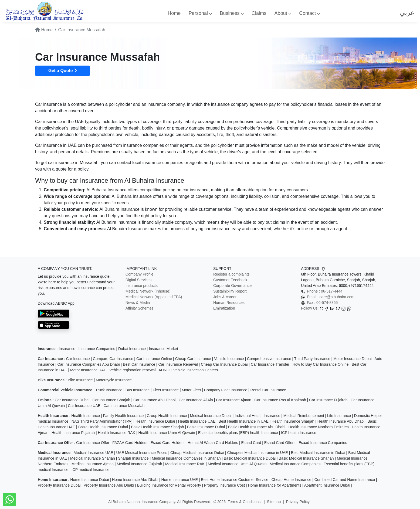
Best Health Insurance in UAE (244, 421)
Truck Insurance (109, 390)
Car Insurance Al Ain (196, 400)
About (283, 13)
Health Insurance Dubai (155, 421)
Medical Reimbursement (304, 416)
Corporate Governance (232, 286)
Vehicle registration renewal (132, 370)
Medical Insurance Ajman (93, 464)
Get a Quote (62, 71)
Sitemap (274, 502)
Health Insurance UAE (197, 421)
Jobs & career (225, 297)
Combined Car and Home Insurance (345, 480)
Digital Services (138, 280)
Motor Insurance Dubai (353, 359)
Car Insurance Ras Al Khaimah (280, 400)
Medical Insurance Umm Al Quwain (237, 464)
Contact (309, 13)
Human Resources (229, 303)
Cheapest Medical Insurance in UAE (258, 453)
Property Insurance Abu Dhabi (109, 485)
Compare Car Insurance (113, 359)
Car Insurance (78, 359)
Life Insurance (339, 416)
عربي (407, 13)
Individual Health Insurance (257, 416)
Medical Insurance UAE (93, 453)
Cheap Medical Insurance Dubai (197, 453)
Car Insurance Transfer (270, 364)
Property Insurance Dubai (59, 485)
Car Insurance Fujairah (328, 400)
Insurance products (142, 286)
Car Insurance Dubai (72, 400)
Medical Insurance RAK (185, 464)
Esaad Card (251, 443)
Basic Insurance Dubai (206, 427)
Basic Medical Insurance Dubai (250, 458)
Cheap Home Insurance (292, 480)
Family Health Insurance (123, 416)
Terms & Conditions (245, 502)
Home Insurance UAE (180, 480)
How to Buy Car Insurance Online (321, 364)
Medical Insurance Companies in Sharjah (186, 458)
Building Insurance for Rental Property (169, 485)
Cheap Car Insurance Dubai (224, 364)
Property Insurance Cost (224, 485)
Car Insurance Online (154, 359)
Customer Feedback (230, 280)
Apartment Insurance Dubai (327, 485)
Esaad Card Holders (168, 443)
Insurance (67, 349)
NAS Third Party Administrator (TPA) (102, 421)
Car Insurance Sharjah (111, 400)
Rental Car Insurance (268, 390)
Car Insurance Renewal (178, 364)
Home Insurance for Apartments (275, 485)
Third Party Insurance (312, 359)
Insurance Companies (97, 349)
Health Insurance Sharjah (293, 421)
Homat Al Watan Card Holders (213, 443)
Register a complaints (231, 274)
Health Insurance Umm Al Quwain (167, 433)
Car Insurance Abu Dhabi (154, 400)
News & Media (138, 303)
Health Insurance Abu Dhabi (341, 421)
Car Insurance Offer (93, 443)
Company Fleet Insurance (226, 390)
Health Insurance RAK (117, 433)
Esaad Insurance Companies (323, 443)
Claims (259, 13)
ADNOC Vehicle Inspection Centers (188, 370)
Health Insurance (86, 416)
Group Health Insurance (167, 416)
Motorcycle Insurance (114, 380)
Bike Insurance (80, 380)
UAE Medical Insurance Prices (142, 453)
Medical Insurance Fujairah (140, 464)
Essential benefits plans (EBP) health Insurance (238, 433)
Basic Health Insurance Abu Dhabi (257, 427)
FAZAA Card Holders (130, 443)
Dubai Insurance (132, 349)
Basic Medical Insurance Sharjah (306, 458)
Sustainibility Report (230, 291)
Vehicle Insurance (229, 359)
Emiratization (224, 308)
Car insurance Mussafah (124, 406)
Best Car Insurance (139, 364)
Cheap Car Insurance (193, 359)
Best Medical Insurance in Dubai (318, 453)
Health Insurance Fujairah (73, 433)
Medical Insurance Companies (295, 464)
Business (232, 13)
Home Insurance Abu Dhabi (135, 480)
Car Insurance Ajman (234, 400)
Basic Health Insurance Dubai (103, 427)
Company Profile (140, 274)
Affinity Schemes (140, 308)
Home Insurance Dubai (89, 480)
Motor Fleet (192, 390)
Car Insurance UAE (84, 406)
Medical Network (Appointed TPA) (154, 297)
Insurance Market (163, 349)
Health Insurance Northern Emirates (318, 427)
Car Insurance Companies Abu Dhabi (89, 364)
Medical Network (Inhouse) (148, 291)
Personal (200, 13)
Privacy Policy (298, 502)
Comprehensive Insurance (269, 359)
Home (174, 13)
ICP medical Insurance (91, 470)
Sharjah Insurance (133, 458)
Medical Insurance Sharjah (93, 458)
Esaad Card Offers (280, 443)
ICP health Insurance (299, 433)
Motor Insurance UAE (88, 370)
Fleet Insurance (166, 390)
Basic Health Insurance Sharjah (157, 427)
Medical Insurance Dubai (211, 416)
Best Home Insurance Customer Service (235, 480)
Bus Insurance (138, 390)
